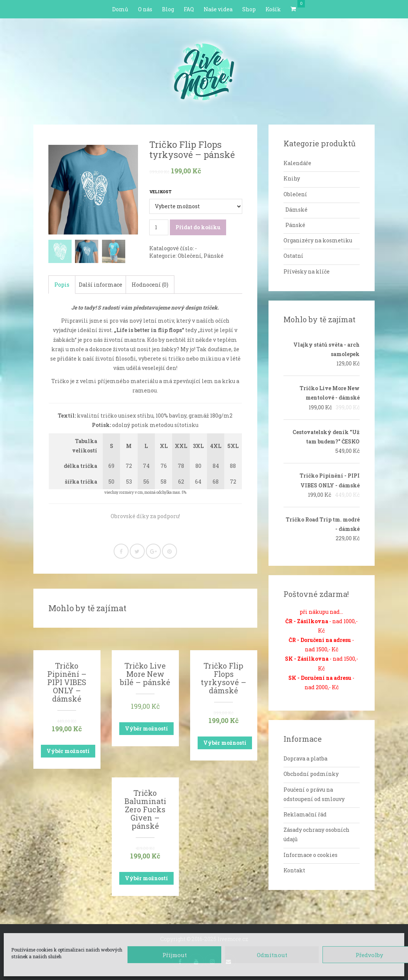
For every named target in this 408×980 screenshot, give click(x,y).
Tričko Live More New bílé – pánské (145, 674)
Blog (168, 9)
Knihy (292, 178)
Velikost (160, 192)
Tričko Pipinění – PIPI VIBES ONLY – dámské (67, 682)
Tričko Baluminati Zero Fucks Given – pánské (145, 809)
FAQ (189, 9)
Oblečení (190, 256)
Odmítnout (272, 955)
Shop (249, 9)
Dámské (296, 210)
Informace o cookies (310, 855)
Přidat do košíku (198, 227)
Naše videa (218, 9)
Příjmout (175, 955)
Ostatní (293, 256)
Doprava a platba (305, 758)
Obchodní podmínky (311, 774)
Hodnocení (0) (150, 285)
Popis (62, 285)
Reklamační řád (305, 814)
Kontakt (294, 870)
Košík (273, 9)
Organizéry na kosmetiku (318, 240)
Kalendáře (297, 163)
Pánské (214, 256)
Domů (120, 9)
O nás (145, 9)
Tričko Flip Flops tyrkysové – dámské (223, 678)
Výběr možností (68, 751)
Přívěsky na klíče (307, 271)
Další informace (100, 285)
